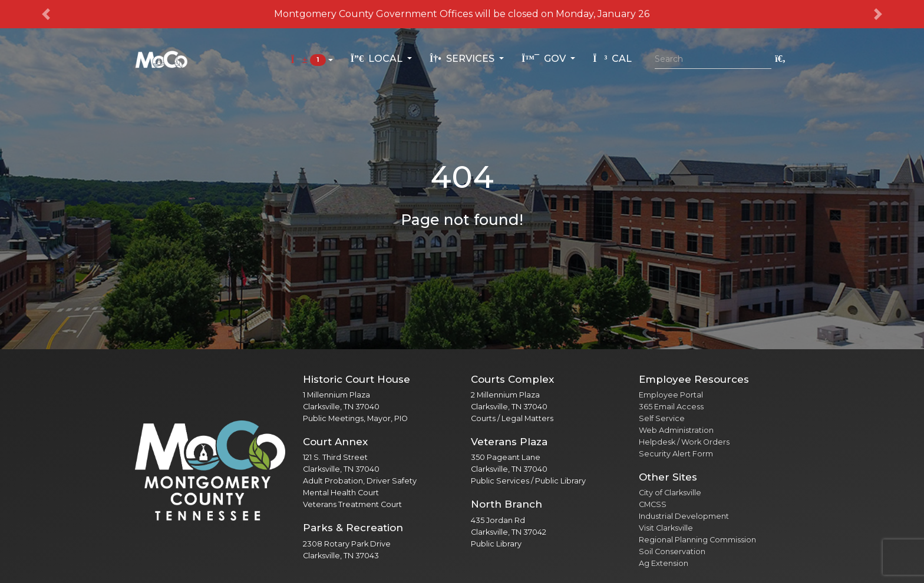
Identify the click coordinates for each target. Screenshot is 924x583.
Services (463, 59)
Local (378, 59)
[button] (46, 14)
